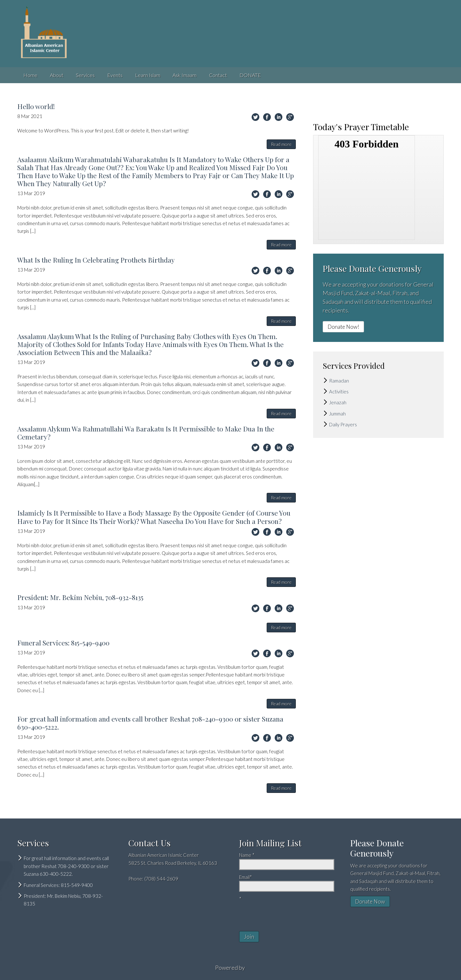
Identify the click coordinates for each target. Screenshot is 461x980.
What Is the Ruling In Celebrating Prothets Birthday (96, 260)
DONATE (250, 75)
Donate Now (370, 901)
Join (249, 937)
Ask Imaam (185, 75)
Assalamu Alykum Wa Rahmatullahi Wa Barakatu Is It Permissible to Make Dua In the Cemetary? (146, 433)
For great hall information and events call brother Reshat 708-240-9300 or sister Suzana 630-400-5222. (150, 723)
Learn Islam (148, 75)
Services (85, 75)
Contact (218, 75)
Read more (281, 144)
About (57, 75)
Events (115, 75)
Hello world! (36, 106)
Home (30, 75)
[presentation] (277, 913)
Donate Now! (343, 327)
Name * (247, 855)
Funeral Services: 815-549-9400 (63, 643)
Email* (246, 877)
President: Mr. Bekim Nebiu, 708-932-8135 (80, 597)
